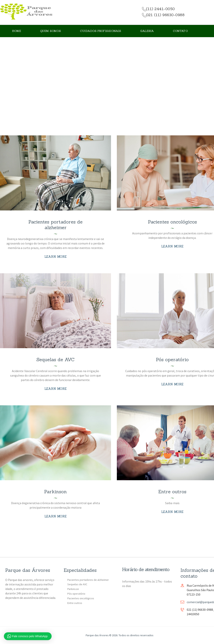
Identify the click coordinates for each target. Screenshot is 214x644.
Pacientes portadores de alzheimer (55, 225)
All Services (105, 82)
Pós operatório (172, 360)
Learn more (56, 257)
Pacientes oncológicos (172, 222)
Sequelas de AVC (55, 360)
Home (86, 82)
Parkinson (55, 492)
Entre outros (172, 492)
